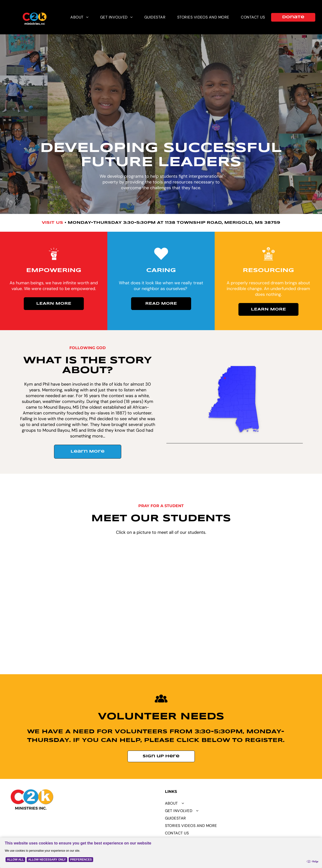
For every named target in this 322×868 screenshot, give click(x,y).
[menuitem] (79, 17)
